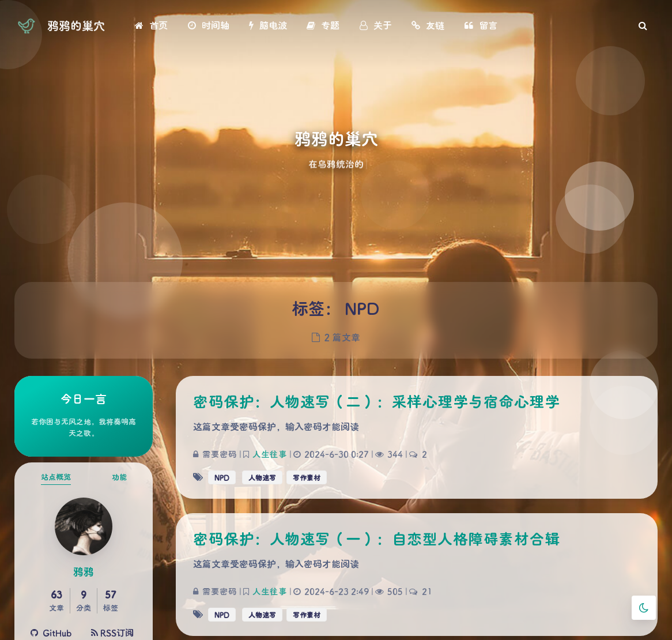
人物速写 (262, 477)
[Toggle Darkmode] (644, 608)
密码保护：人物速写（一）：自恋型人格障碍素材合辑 (376, 539)
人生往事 (270, 454)
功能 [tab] (119, 477)
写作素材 (307, 477)
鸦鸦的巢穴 (76, 25)
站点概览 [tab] (56, 477)
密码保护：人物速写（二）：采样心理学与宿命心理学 (376, 401)
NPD (222, 477)
